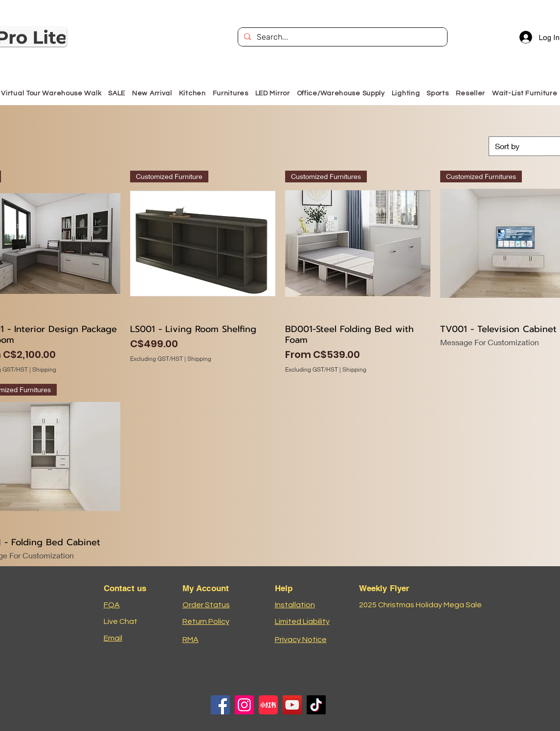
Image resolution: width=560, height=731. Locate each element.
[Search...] (342, 37)
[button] (231, 93)
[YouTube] (292, 705)
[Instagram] (244, 705)
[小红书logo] (268, 705)
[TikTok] (316, 705)
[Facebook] (220, 705)
